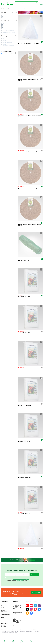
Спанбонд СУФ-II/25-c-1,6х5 (24, 441)
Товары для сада (12, 9)
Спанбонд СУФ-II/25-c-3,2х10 (24, 478)
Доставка (3, 606)
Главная (5, 9)
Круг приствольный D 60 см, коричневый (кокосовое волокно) (30, 189)
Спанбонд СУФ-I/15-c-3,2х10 (24, 333)
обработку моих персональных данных (21, 579)
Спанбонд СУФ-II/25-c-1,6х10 (24, 405)
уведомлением (20, 580)
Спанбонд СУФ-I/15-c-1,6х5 (24, 297)
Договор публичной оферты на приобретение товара (5, 611)
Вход (40, 643)
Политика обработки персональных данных (5, 616)
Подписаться (34, 575)
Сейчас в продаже (7, 51)
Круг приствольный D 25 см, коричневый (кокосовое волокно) (30, 80)
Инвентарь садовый (21, 9)
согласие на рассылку (13, 578)
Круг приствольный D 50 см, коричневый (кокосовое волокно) (30, 152)
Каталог (3, 604)
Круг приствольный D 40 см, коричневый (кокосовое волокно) (30, 116)
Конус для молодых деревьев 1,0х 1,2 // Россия (28, 43)
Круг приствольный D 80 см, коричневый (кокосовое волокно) (30, 225)
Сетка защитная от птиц (23, 260)
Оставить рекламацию (4, 626)
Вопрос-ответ (4, 622)
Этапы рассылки (5, 624)
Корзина (22, 643)
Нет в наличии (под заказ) (9, 53)
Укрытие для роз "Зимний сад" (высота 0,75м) (28, 550)
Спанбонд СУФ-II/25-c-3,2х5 (24, 514)
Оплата (3, 607)
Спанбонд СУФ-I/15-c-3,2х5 (24, 369)
